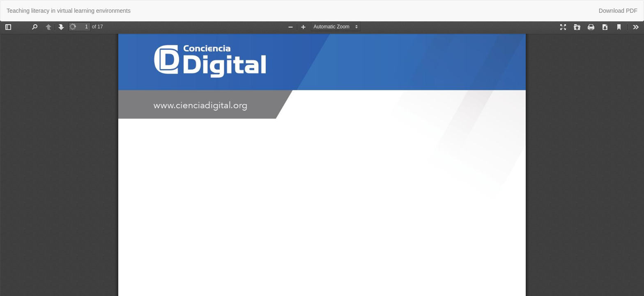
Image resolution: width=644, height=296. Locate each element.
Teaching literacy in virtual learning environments (69, 11)
